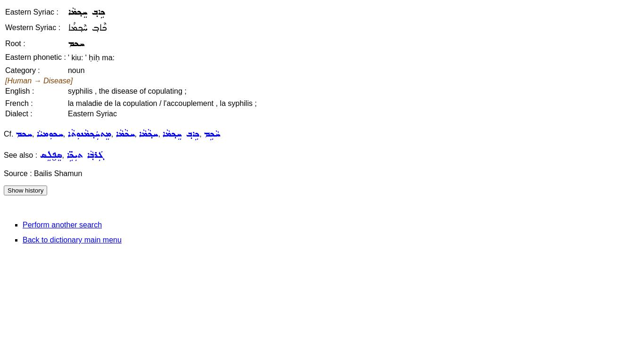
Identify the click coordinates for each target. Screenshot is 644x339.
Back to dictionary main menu (72, 240)
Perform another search (62, 225)
